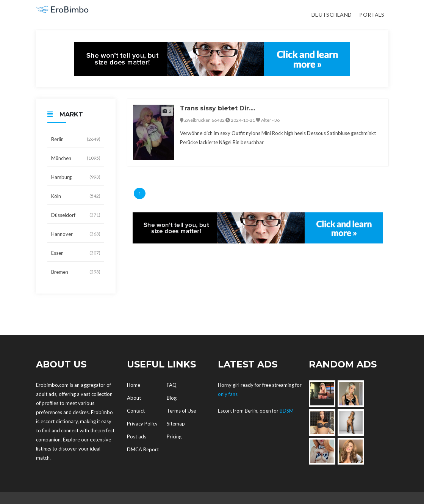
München (76, 158)
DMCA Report (143, 449)
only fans (228, 394)
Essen (76, 253)
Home (134, 385)
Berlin (76, 139)
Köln (76, 196)
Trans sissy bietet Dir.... (217, 108)
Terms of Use (181, 411)
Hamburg (76, 177)
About (134, 398)
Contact (136, 411)
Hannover (76, 234)
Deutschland (332, 15)
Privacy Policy (142, 424)
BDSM (287, 411)
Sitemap (176, 424)
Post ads (137, 436)
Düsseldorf (76, 215)
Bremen (76, 272)
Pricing (174, 436)
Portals (372, 15)
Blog (172, 398)
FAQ (172, 385)
